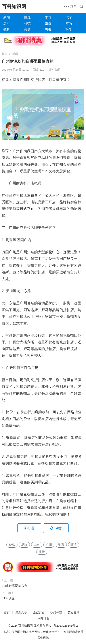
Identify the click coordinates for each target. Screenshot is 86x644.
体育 (48, 17)
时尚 (69, 23)
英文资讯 (73, 612)
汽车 (69, 17)
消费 (61, 545)
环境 (74, 545)
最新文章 (21, 612)
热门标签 (56, 612)
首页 (5, 54)
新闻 (7, 17)
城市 (37, 545)
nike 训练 (8, 598)
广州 (49, 545)
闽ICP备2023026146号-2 (62, 626)
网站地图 (44, 618)
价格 (12, 545)
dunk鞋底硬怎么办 (14, 586)
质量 (42, 552)
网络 (48, 29)
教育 (7, 29)
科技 (27, 23)
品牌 (24, 545)
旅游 (48, 23)
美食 (27, 29)
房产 (7, 23)
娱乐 (69, 29)
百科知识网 (14, 6)
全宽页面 (39, 612)
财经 (27, 17)
